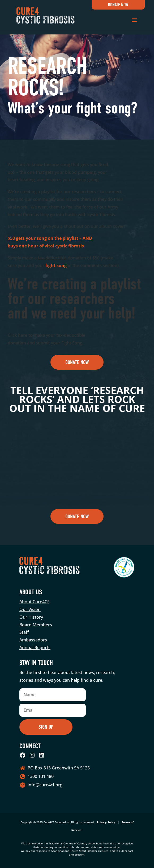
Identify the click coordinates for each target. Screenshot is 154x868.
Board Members (36, 625)
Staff (24, 632)
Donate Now (118, 5)
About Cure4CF (34, 602)
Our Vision (30, 609)
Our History (31, 617)
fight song (56, 265)
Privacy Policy (106, 822)
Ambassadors (33, 640)
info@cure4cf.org (45, 785)
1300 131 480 (41, 776)
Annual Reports (35, 648)
